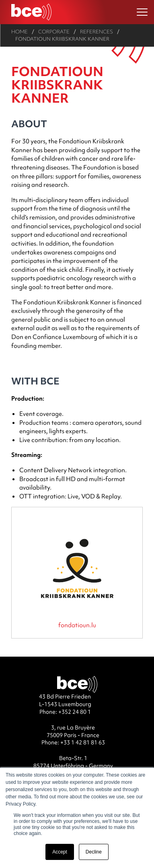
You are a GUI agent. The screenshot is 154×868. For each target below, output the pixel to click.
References (97, 32)
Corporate (54, 32)
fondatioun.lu (77, 625)
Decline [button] (94, 852)
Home (20, 32)
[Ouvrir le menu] (142, 12)
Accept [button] (60, 852)
